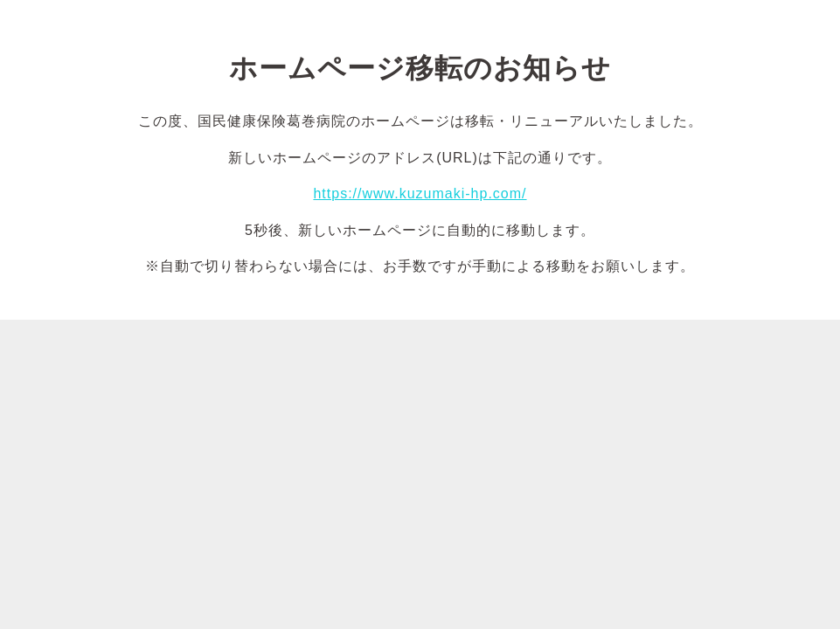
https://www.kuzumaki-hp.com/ (420, 194)
